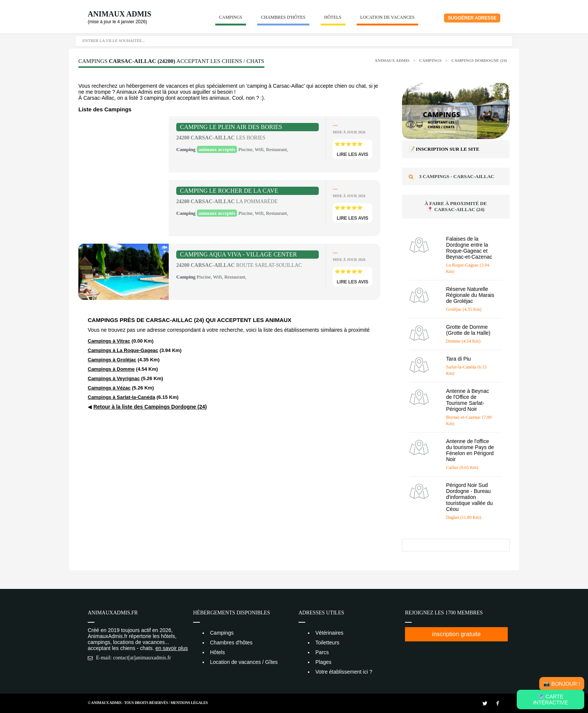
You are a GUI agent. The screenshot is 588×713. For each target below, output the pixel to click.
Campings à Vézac (109, 388)
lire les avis (352, 154)
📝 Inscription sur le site (444, 149)
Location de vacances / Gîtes (244, 662)
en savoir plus (172, 648)
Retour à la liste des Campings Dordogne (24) (150, 407)
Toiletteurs (327, 643)
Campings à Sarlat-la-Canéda (121, 397)
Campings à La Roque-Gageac (123, 350)
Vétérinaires (329, 633)
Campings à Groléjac (112, 360)
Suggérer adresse (472, 18)
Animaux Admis (119, 14)
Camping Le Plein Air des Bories (231, 127)
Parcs (322, 652)
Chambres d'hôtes (283, 17)
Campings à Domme (111, 369)
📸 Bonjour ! (562, 684)
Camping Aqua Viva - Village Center (238, 254)
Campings (231, 17)
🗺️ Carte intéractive (551, 700)
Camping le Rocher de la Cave (229, 191)
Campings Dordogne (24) (479, 60)
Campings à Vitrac (109, 341)
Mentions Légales (189, 703)
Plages (323, 662)
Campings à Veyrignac (114, 378)
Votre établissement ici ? (344, 672)
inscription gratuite (456, 634)
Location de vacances (388, 17)
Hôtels (333, 17)
